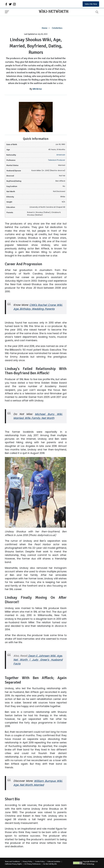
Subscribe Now (91, 4)
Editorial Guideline (54, 862)
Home (45, 28)
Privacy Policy (27, 862)
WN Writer (37, 89)
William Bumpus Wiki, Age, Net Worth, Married (38, 783)
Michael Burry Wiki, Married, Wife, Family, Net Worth (38, 416)
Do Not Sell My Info (50, 864)
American (61, 155)
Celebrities (57, 28)
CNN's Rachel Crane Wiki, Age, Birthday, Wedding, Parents (38, 307)
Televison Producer (57, 160)
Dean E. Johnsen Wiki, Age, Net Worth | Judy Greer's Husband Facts (38, 660)
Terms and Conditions (12, 862)
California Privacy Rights (13, 864)
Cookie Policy (40, 862)
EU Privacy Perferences (33, 864)
